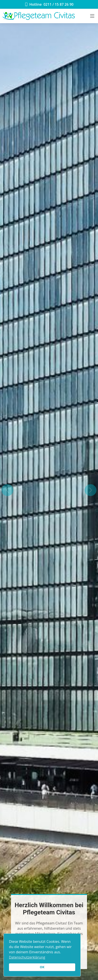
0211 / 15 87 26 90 (58, 4)
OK (42, 967)
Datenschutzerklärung (27, 957)
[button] (7, 490)
